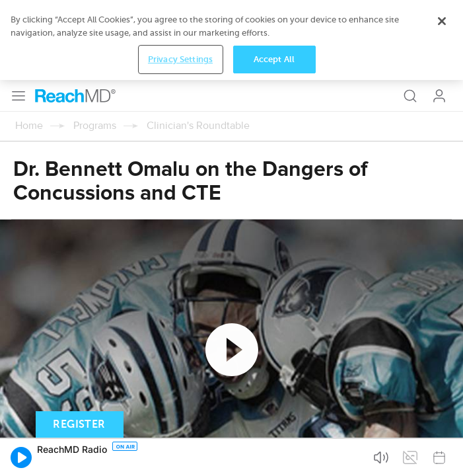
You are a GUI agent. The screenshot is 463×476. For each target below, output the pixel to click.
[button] (21, 457)
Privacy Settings (180, 59)
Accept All (274, 59)
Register (79, 424)
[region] (231, 40)
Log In (439, 96)
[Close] (442, 21)
